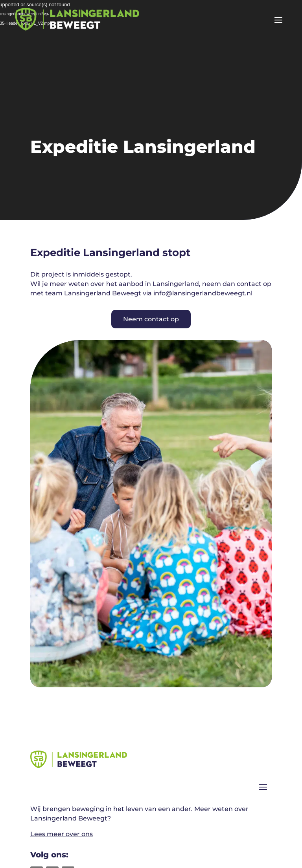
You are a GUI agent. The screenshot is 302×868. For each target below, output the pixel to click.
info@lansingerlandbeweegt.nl (203, 293)
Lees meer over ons (62, 834)
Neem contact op (151, 319)
